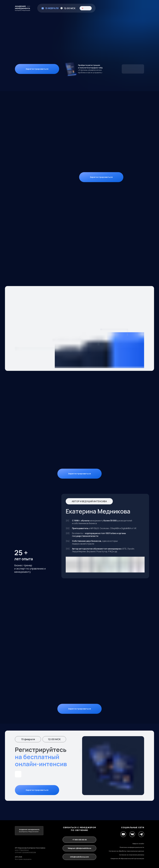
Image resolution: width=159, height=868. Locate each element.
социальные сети (133, 827)
